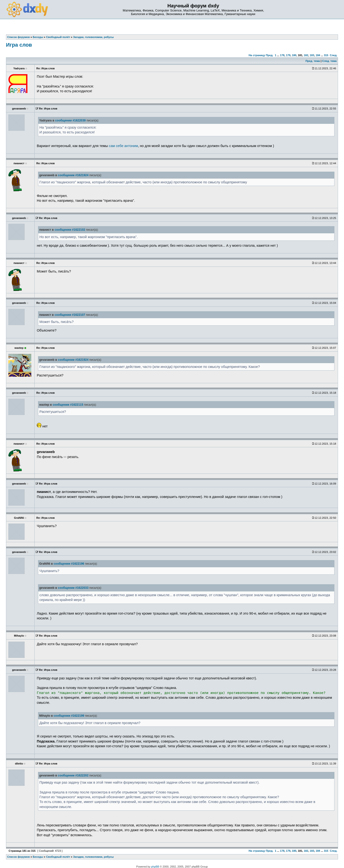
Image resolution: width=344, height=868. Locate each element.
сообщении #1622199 (69, 716)
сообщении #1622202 (73, 775)
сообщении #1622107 (70, 315)
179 (288, 55)
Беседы (38, 857)
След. (334, 55)
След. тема (329, 61)
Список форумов (19, 857)
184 (318, 55)
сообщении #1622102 (70, 230)
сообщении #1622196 (69, 564)
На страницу (257, 55)
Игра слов (19, 45)
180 (294, 55)
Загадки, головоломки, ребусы (93, 857)
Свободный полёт (58, 857)
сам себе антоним (124, 146)
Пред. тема (313, 61)
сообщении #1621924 (73, 175)
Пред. (270, 55)
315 (326, 55)
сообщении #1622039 (70, 120)
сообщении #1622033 (73, 588)
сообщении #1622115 (68, 405)
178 (282, 55)
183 (312, 55)
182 (306, 55)
